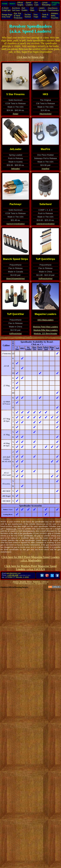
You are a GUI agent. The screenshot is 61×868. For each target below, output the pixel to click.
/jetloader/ (16, 169)
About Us (16, 582)
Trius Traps (36, 16)
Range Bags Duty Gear (7, 16)
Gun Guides (24, 9)
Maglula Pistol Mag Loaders (45, 327)
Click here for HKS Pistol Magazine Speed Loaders (30, 559)
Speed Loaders (29, 4)
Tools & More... (45, 16)
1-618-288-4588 (13, 575)
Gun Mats (32, 9)
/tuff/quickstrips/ (45, 278)
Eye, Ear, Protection (18, 16)
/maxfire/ (46, 169)
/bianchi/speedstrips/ (16, 278)
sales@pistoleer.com (13, 573)
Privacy (30, 582)
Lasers (43, 9)
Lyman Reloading (46, 4)
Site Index (23, 582)
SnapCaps (6, 9)
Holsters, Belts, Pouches (55, 16)
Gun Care (36, 4)
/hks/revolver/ (45, 114)
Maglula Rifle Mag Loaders (45, 330)
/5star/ (15, 114)
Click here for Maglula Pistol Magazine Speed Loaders (31, 568)
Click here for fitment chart (30, 57)
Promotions (37, 582)
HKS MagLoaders (45, 320)
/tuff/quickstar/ (16, 334)
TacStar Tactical (28, 16)
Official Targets (20, 4)
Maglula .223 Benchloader (45, 334)
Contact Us (45, 582)
